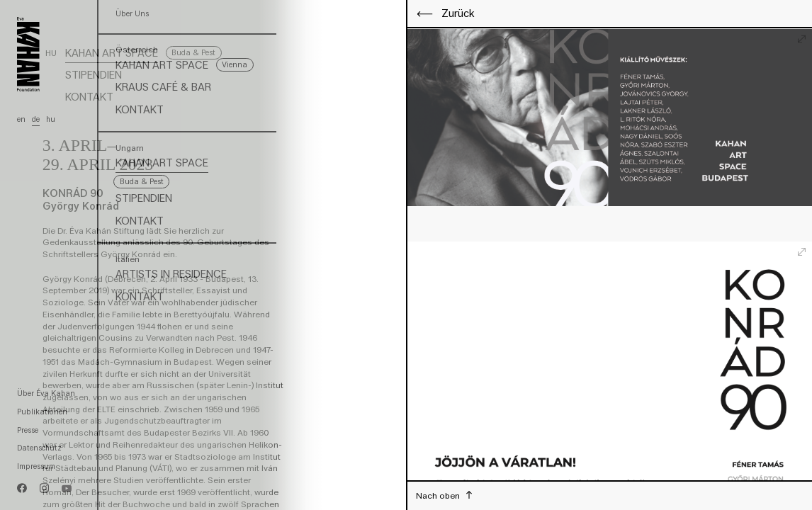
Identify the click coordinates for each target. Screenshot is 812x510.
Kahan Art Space (112, 53)
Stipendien (94, 75)
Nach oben (439, 495)
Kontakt (89, 97)
